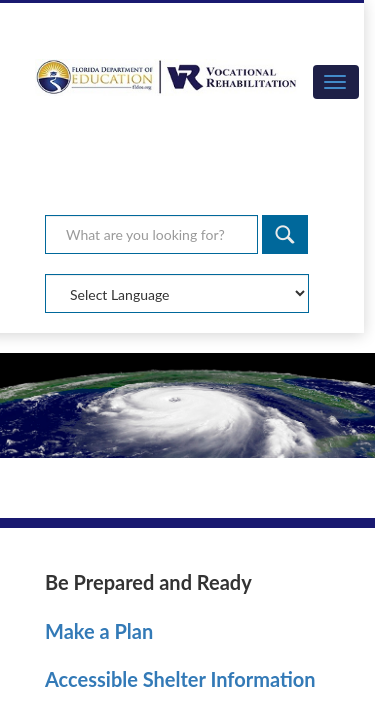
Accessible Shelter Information (180, 679)
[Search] (285, 234)
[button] (336, 82)
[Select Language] (177, 293)
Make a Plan (99, 631)
